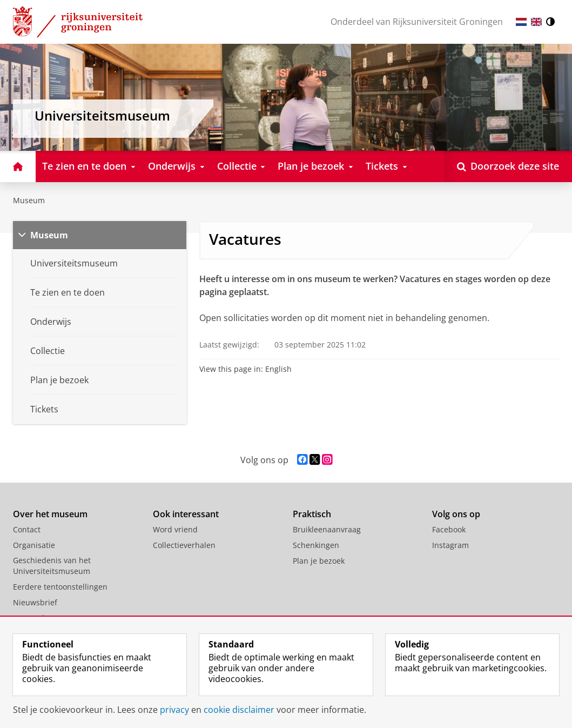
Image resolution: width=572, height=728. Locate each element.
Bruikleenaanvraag (327, 529)
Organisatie (34, 545)
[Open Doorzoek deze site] (508, 166)
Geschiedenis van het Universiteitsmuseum (52, 566)
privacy (174, 710)
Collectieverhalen (184, 545)
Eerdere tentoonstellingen (60, 587)
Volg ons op (456, 514)
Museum (29, 200)
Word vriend (175, 529)
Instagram (450, 545)
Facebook (449, 529)
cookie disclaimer (239, 710)
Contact (27, 529)
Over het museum (50, 514)
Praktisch (312, 514)
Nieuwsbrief (35, 602)
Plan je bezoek (319, 561)
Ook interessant (186, 514)
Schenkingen (316, 545)
